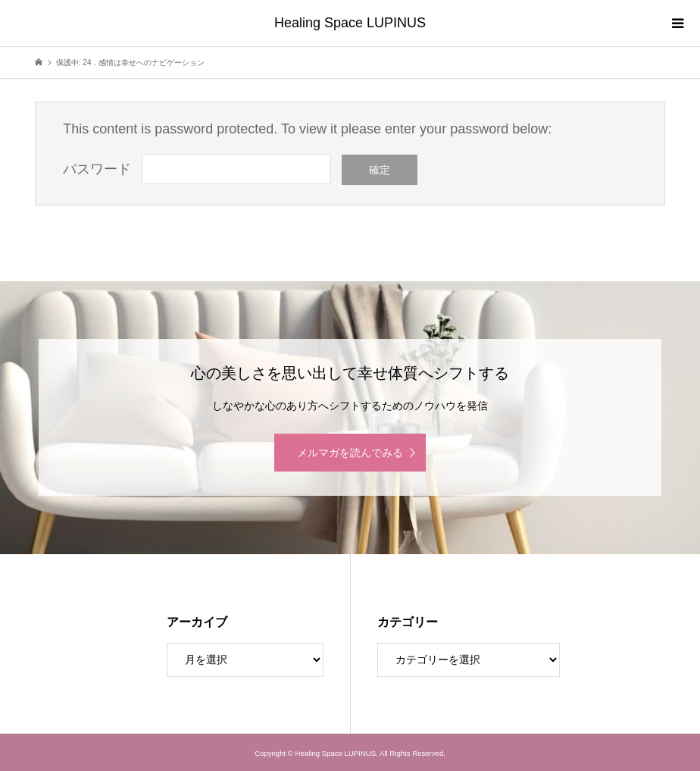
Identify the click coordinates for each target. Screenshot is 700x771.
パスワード (97, 169)
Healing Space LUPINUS (350, 23)
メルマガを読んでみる (350, 453)
